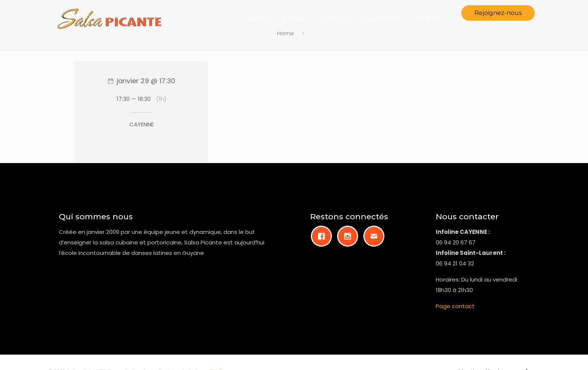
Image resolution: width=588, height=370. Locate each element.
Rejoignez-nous (498, 13)
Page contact (455, 306)
